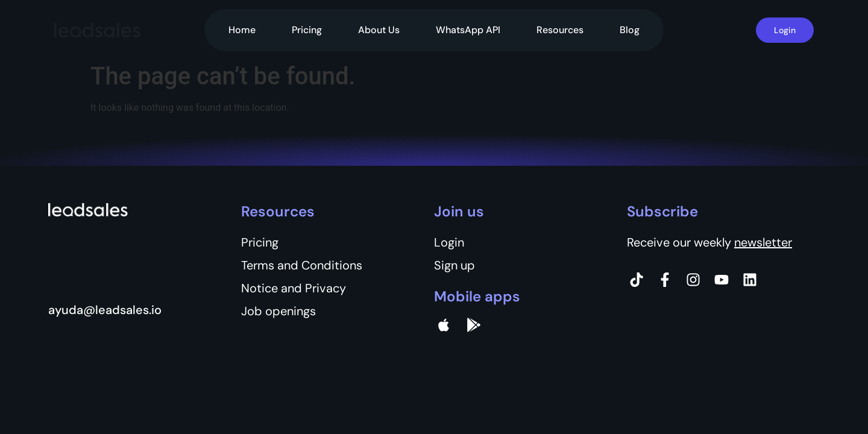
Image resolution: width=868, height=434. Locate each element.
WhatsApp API (468, 30)
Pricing (307, 30)
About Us (379, 30)
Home (242, 30)
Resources (560, 30)
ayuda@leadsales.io (105, 310)
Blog (630, 30)
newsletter (763, 242)
